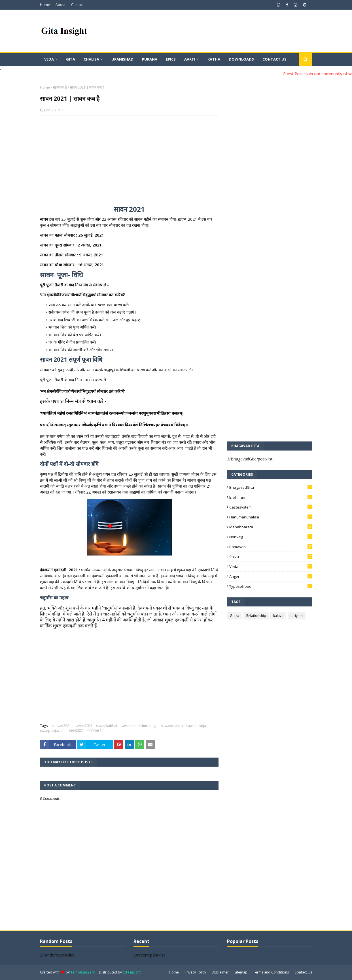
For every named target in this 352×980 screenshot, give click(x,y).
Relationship (256, 616)
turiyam (297, 616)
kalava (278, 616)
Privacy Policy (195, 972)
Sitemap (241, 972)
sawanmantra (172, 726)
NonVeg (271, 537)
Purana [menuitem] (150, 59)
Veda (271, 567)
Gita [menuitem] (71, 59)
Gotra (235, 616)
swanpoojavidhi (53, 731)
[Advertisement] (129, 161)
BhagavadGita (271, 487)
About (61, 5)
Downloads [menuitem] (241, 59)
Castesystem (271, 507)
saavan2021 (62, 726)
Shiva (271, 557)
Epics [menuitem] (171, 59)
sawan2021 (84, 726)
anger (271, 576)
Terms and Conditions (271, 972)
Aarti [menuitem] (190, 59)
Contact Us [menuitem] (274, 59)
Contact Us (303, 972)
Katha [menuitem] (214, 59)
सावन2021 (76, 731)
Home (45, 5)
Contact (77, 5)
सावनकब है (60, 87)
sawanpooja (196, 726)
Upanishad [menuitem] (122, 59)
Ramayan (271, 547)
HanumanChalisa (271, 517)
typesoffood (271, 586)
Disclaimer (220, 972)
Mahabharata (271, 527)
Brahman (271, 497)
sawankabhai (107, 726)
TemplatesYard (83, 972)
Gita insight (132, 972)
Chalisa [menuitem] (91, 59)
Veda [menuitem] (49, 59)
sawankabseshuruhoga (139, 726)
